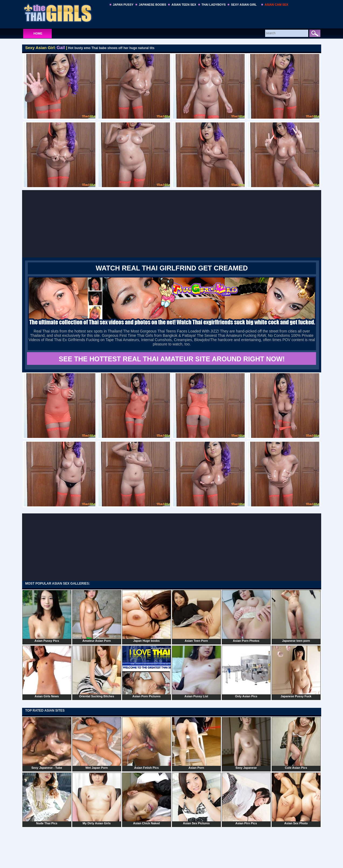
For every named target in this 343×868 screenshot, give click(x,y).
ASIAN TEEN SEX (184, 5)
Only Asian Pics (246, 672)
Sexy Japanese (246, 743)
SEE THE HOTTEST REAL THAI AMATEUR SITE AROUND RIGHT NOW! (172, 359)
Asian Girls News (47, 672)
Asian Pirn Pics (246, 799)
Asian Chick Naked (147, 799)
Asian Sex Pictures (196, 799)
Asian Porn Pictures (147, 672)
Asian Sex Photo (296, 799)
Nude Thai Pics (47, 799)
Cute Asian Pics (296, 743)
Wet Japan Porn (97, 743)
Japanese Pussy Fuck (296, 672)
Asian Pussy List (196, 672)
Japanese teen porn (296, 616)
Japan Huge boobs (147, 616)
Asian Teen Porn (196, 616)
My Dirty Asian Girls (97, 799)
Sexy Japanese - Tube (47, 743)
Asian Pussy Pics (47, 616)
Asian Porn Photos (246, 616)
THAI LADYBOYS (214, 5)
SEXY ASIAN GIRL (244, 5)
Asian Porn (196, 743)
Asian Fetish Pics (147, 743)
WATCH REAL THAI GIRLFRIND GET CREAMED (172, 268)
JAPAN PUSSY (123, 5)
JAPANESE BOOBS (153, 5)
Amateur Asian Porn (97, 616)
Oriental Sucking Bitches (97, 672)
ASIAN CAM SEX (276, 5)
